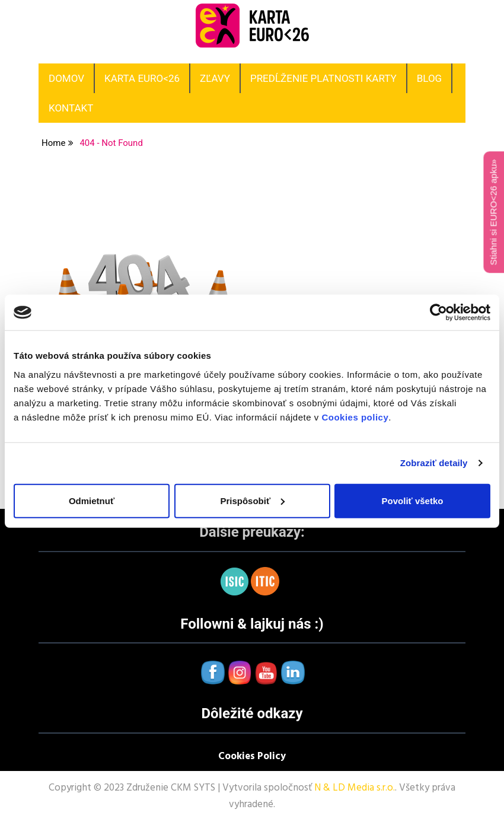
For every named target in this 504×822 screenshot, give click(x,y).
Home (53, 143)
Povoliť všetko (413, 500)
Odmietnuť (92, 500)
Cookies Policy (252, 756)
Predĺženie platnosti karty (323, 78)
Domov (66, 78)
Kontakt (71, 108)
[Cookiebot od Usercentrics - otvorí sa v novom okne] (438, 313)
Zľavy (215, 78)
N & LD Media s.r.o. (355, 788)
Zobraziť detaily (434, 463)
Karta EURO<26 (142, 78)
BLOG (429, 78)
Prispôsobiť (252, 500)
